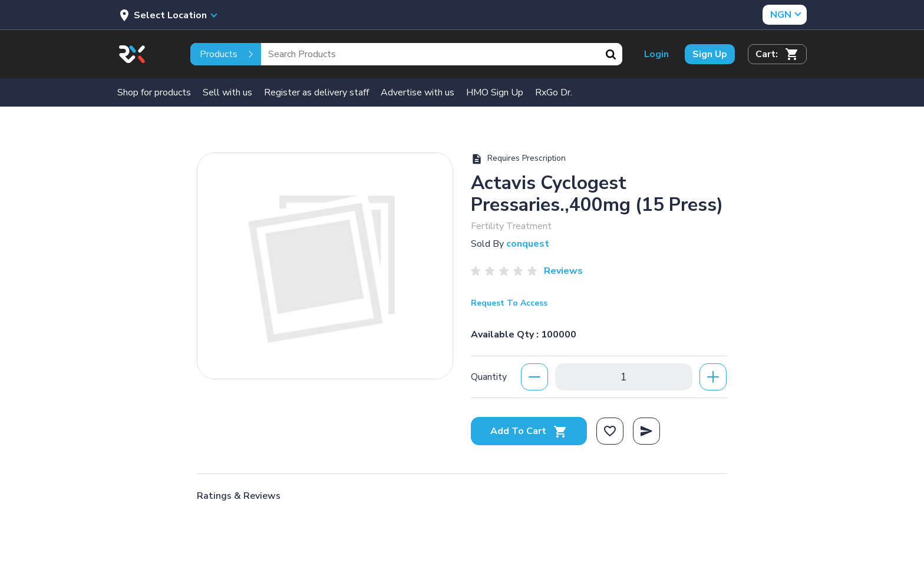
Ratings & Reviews (239, 496)
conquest (528, 244)
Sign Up (710, 54)
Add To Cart (529, 431)
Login (656, 54)
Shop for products (154, 92)
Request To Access (509, 303)
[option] (325, 266)
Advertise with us (418, 92)
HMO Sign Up (495, 92)
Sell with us (227, 92)
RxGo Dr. (554, 92)
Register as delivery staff (316, 92)
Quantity (489, 377)
